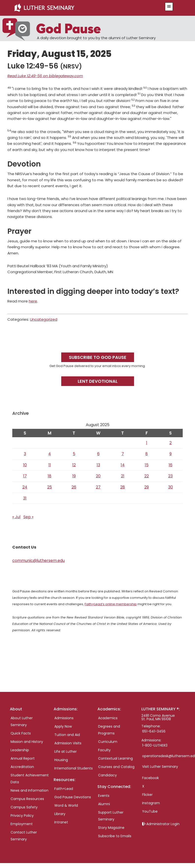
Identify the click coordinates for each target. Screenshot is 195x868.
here (33, 301)
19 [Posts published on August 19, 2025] (74, 476)
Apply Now (63, 726)
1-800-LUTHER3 (155, 745)
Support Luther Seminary (111, 816)
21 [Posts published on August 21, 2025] (123, 476)
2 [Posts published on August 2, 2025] (171, 443)
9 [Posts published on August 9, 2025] (171, 454)
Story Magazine (111, 828)
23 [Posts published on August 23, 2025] (170, 476)
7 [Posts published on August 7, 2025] (123, 454)
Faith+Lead (64, 789)
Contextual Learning (115, 758)
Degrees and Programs (109, 730)
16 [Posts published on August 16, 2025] (171, 465)
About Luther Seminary (22, 721)
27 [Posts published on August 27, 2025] (98, 487)
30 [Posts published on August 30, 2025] (171, 487)
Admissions (64, 718)
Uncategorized (44, 319)
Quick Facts (21, 733)
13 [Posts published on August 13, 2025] (98, 465)
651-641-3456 (154, 731)
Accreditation (22, 767)
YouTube (150, 811)
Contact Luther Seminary (24, 836)
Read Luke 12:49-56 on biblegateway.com (45, 76)
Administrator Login (163, 824)
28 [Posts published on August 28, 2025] (123, 487)
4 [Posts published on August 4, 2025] (50, 454)
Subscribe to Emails (115, 836)
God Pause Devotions (73, 797)
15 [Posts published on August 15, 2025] (147, 465)
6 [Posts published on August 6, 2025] (98, 454)
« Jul (16, 517)
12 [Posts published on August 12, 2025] (74, 465)
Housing (61, 760)
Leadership (20, 750)
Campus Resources (27, 799)
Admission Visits (68, 743)
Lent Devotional (98, 381)
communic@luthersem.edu (38, 560)
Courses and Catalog (116, 767)
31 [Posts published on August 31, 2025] (25, 498)
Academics (108, 718)
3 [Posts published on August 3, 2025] (25, 454)
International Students (74, 768)
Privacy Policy (22, 816)
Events (104, 796)
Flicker (147, 795)
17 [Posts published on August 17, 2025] (25, 476)
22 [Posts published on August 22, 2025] (147, 476)
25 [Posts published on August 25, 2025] (50, 487)
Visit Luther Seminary (160, 767)
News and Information (30, 790)
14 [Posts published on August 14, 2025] (123, 465)
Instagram (151, 803)
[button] (169, 7)
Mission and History (27, 742)
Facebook (150, 778)
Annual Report (23, 758)
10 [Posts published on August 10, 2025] (25, 465)
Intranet (61, 822)
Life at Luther (66, 751)
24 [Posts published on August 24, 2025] (25, 487)
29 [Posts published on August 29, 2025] (147, 487)
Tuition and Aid (67, 735)
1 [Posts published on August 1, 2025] (147, 443)
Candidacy (107, 775)
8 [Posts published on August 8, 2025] (147, 454)
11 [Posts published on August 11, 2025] (50, 465)
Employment (22, 824)
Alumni (104, 804)
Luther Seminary (82, 8)
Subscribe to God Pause (98, 357)
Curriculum (108, 742)
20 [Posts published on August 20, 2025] (98, 476)
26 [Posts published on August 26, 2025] (74, 487)
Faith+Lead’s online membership (111, 604)
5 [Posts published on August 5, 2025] (74, 454)
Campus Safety (24, 807)
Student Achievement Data (30, 779)
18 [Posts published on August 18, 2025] (50, 476)
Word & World (66, 805)
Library (60, 814)
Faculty (104, 750)
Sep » (28, 517)
